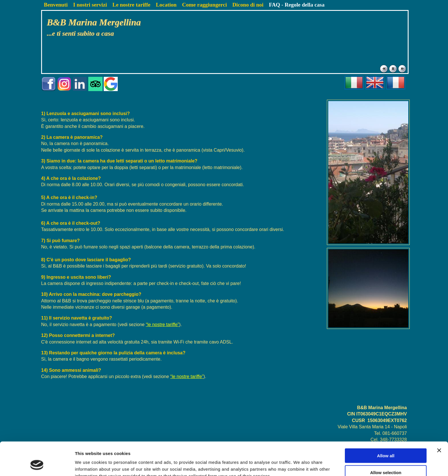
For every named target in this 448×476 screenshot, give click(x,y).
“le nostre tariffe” (162, 325)
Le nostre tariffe (131, 5)
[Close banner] (439, 421)
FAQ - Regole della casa (297, 5)
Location (166, 5)
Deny (386, 459)
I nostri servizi (90, 5)
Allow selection (386, 443)
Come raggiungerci (204, 5)
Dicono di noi (248, 5)
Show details (300, 465)
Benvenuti (56, 5)
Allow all (386, 426)
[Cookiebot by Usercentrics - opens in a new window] (37, 465)
